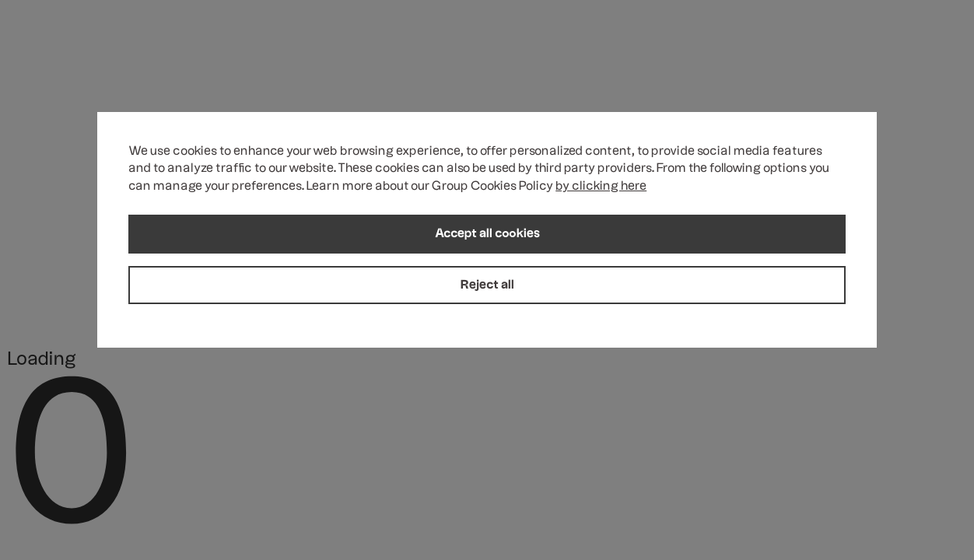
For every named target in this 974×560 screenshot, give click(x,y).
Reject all (487, 286)
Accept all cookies (487, 236)
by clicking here (601, 188)
